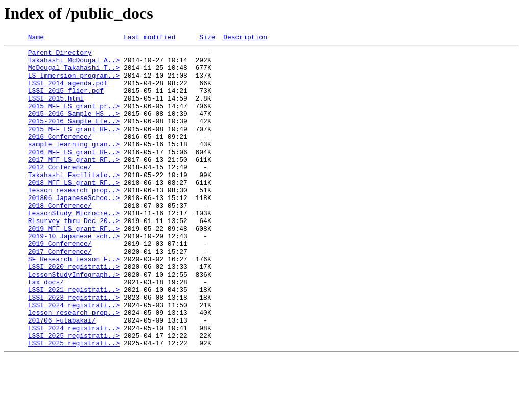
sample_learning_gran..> (74, 165)
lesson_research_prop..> (74, 220)
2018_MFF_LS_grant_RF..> (74, 211)
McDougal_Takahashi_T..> (74, 73)
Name (36, 38)
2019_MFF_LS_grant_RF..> (74, 266)
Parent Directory (60, 55)
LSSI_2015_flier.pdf (66, 101)
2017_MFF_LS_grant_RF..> (74, 184)
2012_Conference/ (60, 193)
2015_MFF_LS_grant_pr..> (74, 119)
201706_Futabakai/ (62, 377)
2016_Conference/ (60, 156)
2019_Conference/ (60, 285)
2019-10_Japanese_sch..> (74, 276)
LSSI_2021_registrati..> (74, 340)
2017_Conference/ (60, 294)
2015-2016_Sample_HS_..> (74, 129)
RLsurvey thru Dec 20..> (74, 257)
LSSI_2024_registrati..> (74, 358)
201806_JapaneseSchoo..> (74, 230)
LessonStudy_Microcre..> (74, 248)
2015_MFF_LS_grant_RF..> (74, 147)
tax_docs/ (46, 331)
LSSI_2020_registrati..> (74, 312)
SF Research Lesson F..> (74, 303)
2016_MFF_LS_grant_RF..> (74, 175)
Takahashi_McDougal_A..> (74, 64)
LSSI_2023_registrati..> (74, 349)
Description (245, 38)
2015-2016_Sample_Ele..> (74, 138)
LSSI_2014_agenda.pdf (68, 92)
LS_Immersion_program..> (74, 83)
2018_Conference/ (60, 239)
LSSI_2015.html (56, 110)
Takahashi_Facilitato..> (74, 202)
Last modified (149, 38)
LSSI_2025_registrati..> (74, 395)
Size (207, 38)
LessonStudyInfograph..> (74, 322)
